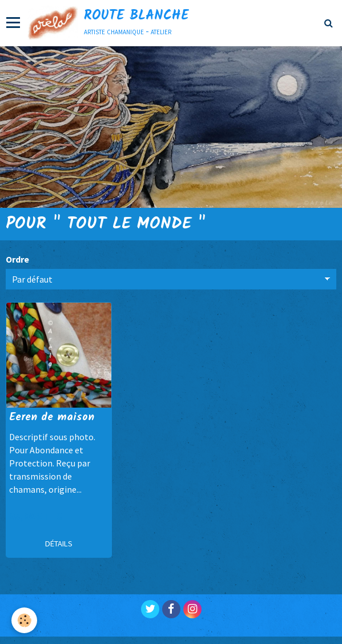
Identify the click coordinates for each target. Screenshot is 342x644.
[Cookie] (24, 620)
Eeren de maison (52, 417)
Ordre (17, 259)
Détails (59, 544)
